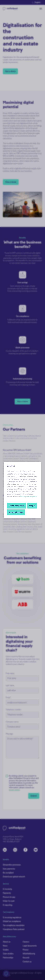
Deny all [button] (32, 506)
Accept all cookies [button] (16, 512)
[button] (16, 506)
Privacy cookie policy (28, 497)
